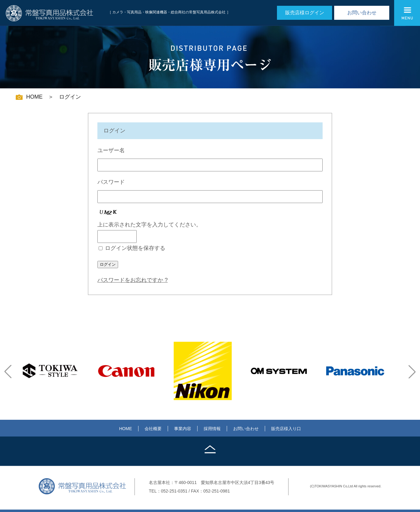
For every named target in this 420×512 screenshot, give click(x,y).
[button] (8, 372)
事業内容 (183, 429)
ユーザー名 (111, 150)
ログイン (108, 264)
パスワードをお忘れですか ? (133, 280)
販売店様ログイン (305, 13)
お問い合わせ (362, 13)
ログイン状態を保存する (135, 248)
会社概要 (153, 429)
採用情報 (212, 429)
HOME (126, 429)
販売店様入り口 (286, 429)
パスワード (111, 182)
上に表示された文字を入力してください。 (149, 225)
